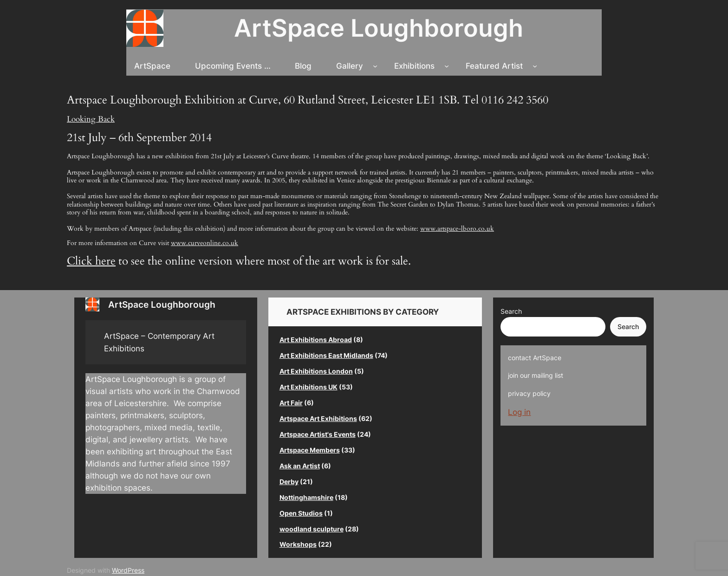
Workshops (298, 544)
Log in (519, 412)
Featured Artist (494, 66)
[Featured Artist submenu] (535, 66)
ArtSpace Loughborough (379, 28)
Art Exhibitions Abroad (316, 340)
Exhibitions (414, 66)
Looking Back (91, 119)
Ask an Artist (300, 466)
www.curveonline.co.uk (205, 243)
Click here (91, 261)
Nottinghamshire (306, 497)
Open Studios (301, 513)
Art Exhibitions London (316, 371)
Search (511, 311)
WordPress (128, 570)
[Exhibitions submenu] (447, 66)
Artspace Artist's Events (318, 434)
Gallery (350, 66)
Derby (289, 482)
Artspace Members (310, 450)
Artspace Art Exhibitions (318, 418)
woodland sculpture (312, 529)
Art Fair (291, 403)
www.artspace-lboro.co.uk (457, 229)
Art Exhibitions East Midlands (326, 355)
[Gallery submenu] (375, 66)
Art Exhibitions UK (309, 387)
